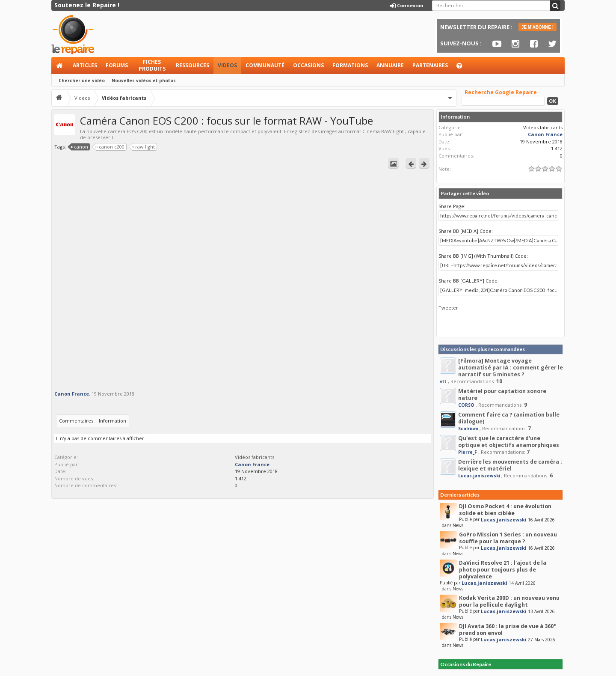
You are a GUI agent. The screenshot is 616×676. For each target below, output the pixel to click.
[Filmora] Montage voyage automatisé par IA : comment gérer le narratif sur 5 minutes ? (511, 368)
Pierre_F (468, 452)
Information (113, 421)
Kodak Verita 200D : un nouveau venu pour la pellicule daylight (509, 601)
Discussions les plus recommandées (483, 349)
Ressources (192, 65)
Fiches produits (152, 65)
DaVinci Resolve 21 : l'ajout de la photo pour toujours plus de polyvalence (503, 570)
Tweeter (448, 308)
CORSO (466, 405)
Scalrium (468, 429)
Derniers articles (460, 495)
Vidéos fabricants (255, 457)
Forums (117, 65)
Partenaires (430, 65)
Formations (350, 65)
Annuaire (390, 65)
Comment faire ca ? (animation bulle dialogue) (509, 418)
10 (499, 381)
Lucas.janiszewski (479, 476)
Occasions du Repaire (466, 664)
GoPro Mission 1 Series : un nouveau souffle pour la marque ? (508, 538)
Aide (463, 68)
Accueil (60, 66)
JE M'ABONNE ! (538, 27)
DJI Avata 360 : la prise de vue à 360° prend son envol (508, 630)
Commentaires (76, 421)
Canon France (72, 394)
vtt (443, 381)
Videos (227, 65)
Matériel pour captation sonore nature (502, 395)
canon (80, 147)
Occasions (308, 65)
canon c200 (110, 147)
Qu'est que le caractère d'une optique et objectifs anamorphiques (509, 442)
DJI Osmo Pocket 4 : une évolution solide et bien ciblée (505, 510)
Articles (85, 65)
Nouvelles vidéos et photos (144, 80)
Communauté (265, 65)
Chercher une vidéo (82, 80)
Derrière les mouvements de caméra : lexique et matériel (510, 465)
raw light (144, 147)
